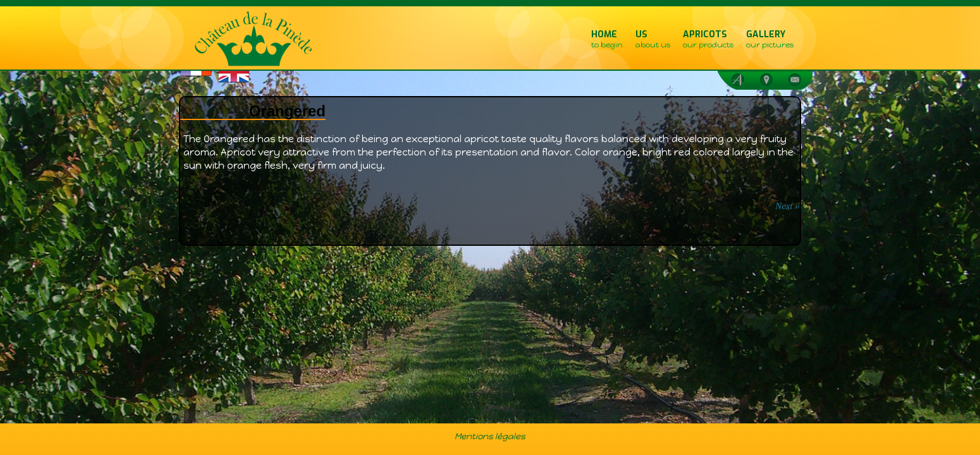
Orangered (287, 111)
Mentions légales (490, 436)
